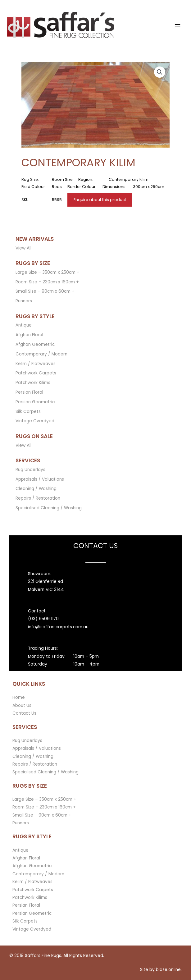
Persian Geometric (35, 402)
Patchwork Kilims (33, 383)
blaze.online (168, 970)
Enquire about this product (100, 200)
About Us (22, 705)
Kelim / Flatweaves (36, 364)
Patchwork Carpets (36, 373)
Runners (24, 301)
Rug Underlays (30, 470)
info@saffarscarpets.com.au (58, 627)
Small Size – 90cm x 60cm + (45, 291)
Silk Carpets (28, 412)
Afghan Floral (29, 335)
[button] (160, 72)
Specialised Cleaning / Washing (49, 508)
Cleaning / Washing (36, 489)
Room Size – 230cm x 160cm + (47, 282)
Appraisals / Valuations (40, 479)
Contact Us (24, 713)
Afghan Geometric (35, 344)
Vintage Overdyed (35, 421)
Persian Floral (29, 392)
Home (19, 697)
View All (23, 248)
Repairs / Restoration (38, 498)
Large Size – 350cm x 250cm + (48, 272)
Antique (24, 325)
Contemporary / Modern (41, 354)
